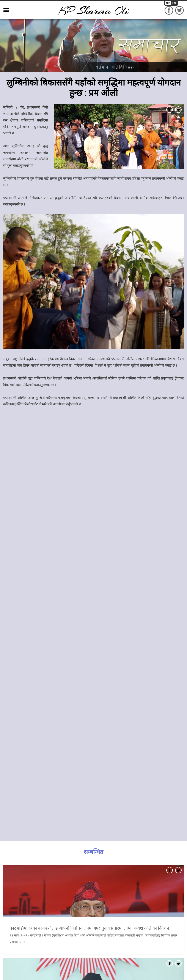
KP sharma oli (94, 11)
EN (174, 3)
